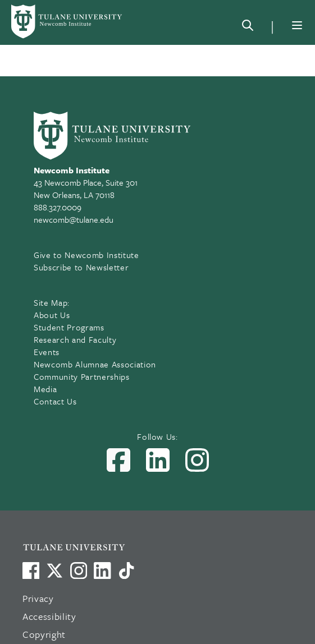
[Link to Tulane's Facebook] (79, 571)
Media (45, 389)
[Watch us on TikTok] (126, 571)
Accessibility (49, 616)
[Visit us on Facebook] (31, 571)
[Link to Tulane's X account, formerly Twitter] (54, 571)
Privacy (38, 598)
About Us (52, 315)
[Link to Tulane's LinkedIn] (102, 571)
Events (47, 352)
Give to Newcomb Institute (86, 255)
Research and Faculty (75, 339)
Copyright (44, 634)
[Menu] (297, 25)
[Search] (248, 27)
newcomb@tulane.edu (74, 219)
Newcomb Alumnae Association (95, 364)
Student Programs (69, 327)
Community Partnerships (82, 376)
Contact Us (55, 401)
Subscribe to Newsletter (81, 267)
